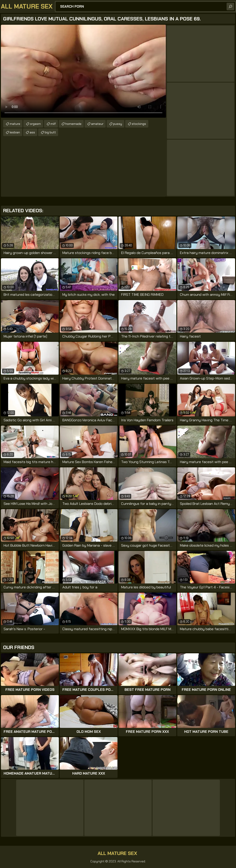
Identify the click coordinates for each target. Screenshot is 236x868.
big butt (50, 132)
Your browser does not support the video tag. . (83, 71)
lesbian (15, 132)
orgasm (35, 124)
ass (32, 132)
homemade (73, 124)
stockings (139, 124)
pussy (118, 124)
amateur (97, 124)
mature (15, 124)
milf (53, 124)
